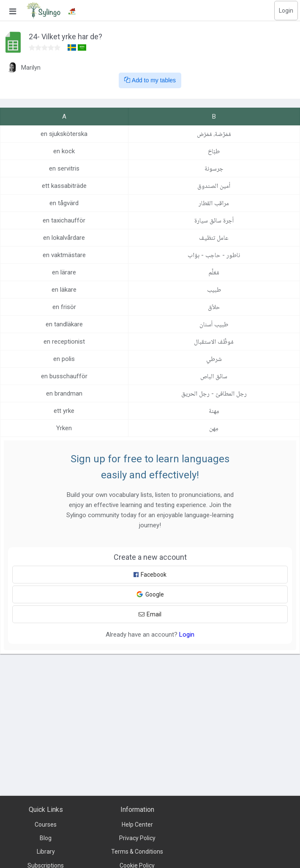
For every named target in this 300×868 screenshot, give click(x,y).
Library (46, 852)
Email (150, 614)
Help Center (137, 825)
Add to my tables (150, 80)
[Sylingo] (44, 11)
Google (150, 594)
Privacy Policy (137, 838)
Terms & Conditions (137, 852)
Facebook (150, 575)
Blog (46, 838)
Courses (46, 825)
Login (286, 11)
